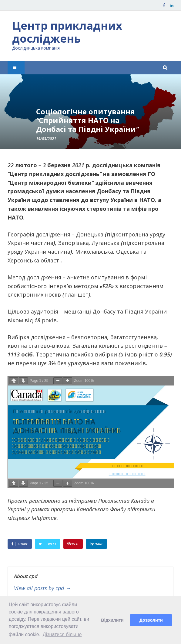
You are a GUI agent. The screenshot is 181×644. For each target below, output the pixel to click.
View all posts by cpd (42, 588)
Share (23, 544)
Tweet (51, 544)
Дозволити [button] (151, 620)
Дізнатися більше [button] (62, 634)
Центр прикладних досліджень (67, 32)
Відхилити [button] (112, 620)
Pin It (74, 544)
